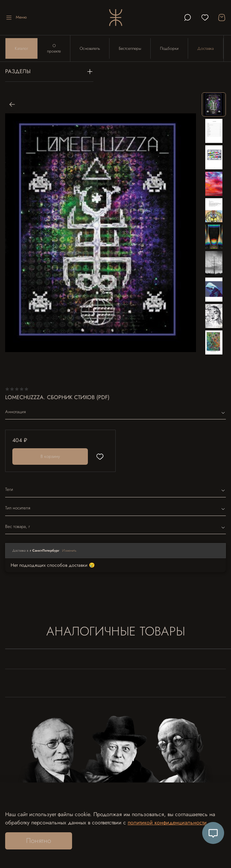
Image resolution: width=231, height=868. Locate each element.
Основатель (90, 48)
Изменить (69, 550)
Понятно (39, 841)
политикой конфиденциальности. (168, 822)
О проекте (54, 48)
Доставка (206, 48)
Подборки (169, 48)
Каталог (21, 48)
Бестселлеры (130, 48)
